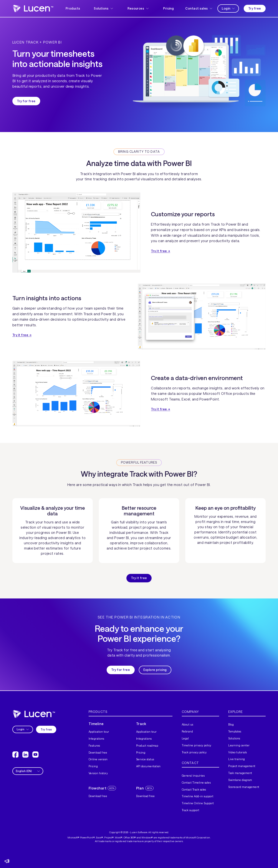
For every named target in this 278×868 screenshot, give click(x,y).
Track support (190, 810)
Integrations (96, 739)
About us (188, 724)
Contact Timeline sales (196, 783)
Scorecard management (244, 787)
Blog (231, 724)
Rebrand (187, 731)
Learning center (239, 745)
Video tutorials (237, 752)
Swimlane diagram (240, 780)
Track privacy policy (194, 752)
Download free (98, 752)
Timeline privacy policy (197, 745)
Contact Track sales (194, 789)
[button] (104, 9)
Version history (98, 773)
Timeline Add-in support (198, 796)
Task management (240, 773)
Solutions (234, 738)
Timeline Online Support (198, 803)
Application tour (99, 732)
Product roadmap (147, 746)
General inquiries (193, 776)
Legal (185, 738)
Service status (145, 759)
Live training (237, 759)
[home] (33, 8)
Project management (242, 766)
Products (73, 8)
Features (94, 746)
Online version (98, 759)
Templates (235, 731)
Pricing (168, 8)
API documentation (148, 766)
